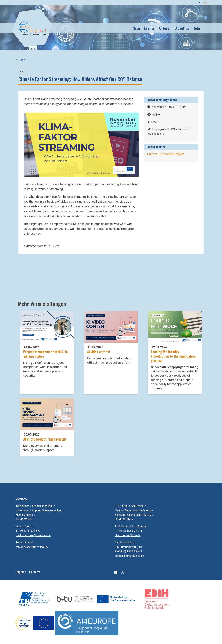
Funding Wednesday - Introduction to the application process (173, 356)
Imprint (21, 572)
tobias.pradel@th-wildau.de (32, 547)
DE (199, 3)
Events (150, 27)
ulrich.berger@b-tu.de (128, 535)
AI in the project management (45, 439)
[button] (81, 144)
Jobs (197, 27)
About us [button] (182, 27)
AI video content (99, 352)
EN (205, 3)
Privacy (35, 572)
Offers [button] (164, 27)
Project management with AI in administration (46, 354)
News (137, 27)
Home (22, 60)
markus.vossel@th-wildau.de (33, 535)
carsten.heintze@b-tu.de (129, 556)
